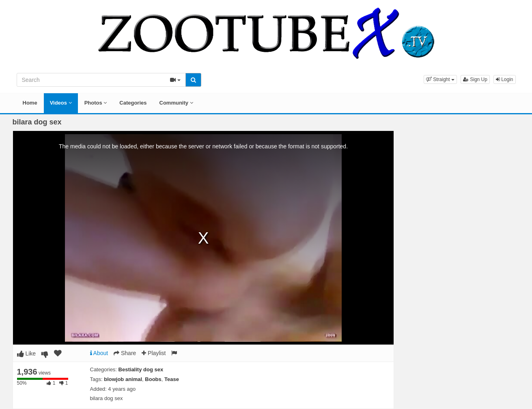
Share (125, 353)
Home (30, 103)
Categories (133, 103)
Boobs (153, 379)
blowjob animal (123, 379)
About (99, 353)
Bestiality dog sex (141, 369)
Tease (172, 379)
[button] (440, 79)
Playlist (154, 353)
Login (505, 79)
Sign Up (475, 79)
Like (27, 353)
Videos (61, 103)
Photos (96, 103)
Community (176, 103)
